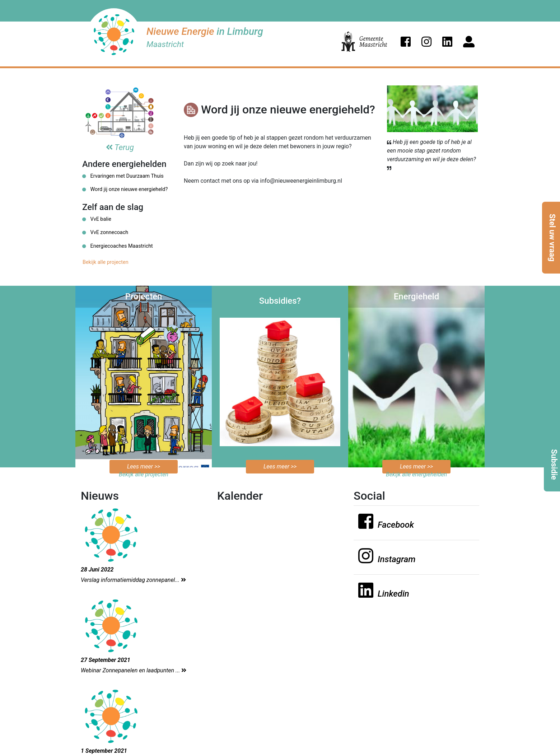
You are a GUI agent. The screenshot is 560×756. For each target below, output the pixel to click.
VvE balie (97, 219)
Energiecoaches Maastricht (118, 246)
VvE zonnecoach (105, 232)
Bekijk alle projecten (106, 262)
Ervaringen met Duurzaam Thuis (123, 176)
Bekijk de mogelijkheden (280, 455)
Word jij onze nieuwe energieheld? (125, 189)
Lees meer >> (144, 466)
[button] (406, 42)
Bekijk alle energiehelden (416, 474)
